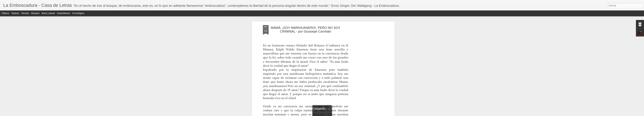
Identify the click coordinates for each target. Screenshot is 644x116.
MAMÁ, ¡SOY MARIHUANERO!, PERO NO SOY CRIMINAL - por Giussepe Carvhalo (306, 30)
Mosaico (35, 13)
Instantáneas (63, 13)
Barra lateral (48, 13)
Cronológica (78, 13)
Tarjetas (15, 13)
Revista (25, 13)
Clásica (5, 13)
